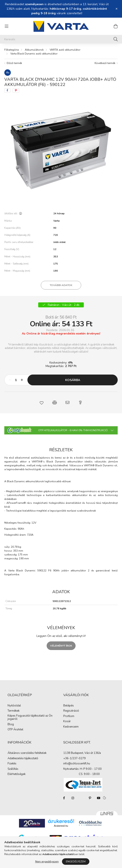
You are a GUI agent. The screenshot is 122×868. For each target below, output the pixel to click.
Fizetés (12, 764)
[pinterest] (16, 90)
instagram (73, 798)
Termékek (13, 711)
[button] (42, 403)
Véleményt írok (61, 646)
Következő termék (105, 63)
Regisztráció (71, 711)
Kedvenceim (71, 727)
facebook (64, 798)
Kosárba (73, 380)
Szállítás (13, 769)
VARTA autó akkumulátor (65, 50)
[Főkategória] (12, 50)
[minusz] (10, 380)
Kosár (67, 722)
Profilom (69, 716)
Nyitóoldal (14, 706)
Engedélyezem (76, 862)
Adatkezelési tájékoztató (23, 759)
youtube (99, 798)
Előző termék (14, 63)
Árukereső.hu (61, 826)
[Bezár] (117, 9)
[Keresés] (61, 39)
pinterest (90, 798)
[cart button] (116, 26)
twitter (81, 798)
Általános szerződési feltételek (27, 753)
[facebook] (7, 90)
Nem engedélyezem (47, 862)
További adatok (61, 285)
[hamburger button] (6, 26)
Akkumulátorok (34, 50)
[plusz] (22, 380)
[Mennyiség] (16, 380)
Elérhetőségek (17, 774)
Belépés (69, 706)
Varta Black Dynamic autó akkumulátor (34, 54)
